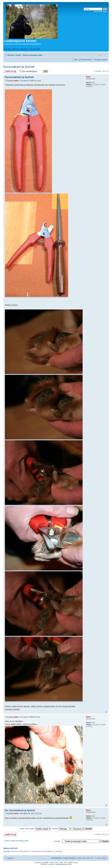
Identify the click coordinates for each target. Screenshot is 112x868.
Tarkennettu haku (100, 11)
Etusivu (11, 55)
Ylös (106, 712)
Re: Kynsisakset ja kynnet (20, 810)
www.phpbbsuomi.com (63, 864)
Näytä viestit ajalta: (35, 829)
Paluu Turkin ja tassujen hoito (17, 841)
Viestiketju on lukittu (10, 71)
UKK (76, 60)
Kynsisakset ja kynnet (19, 67)
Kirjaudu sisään (101, 60)
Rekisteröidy (86, 60)
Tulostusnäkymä (100, 54)
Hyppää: (57, 841)
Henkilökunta (56, 858)
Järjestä (62, 829)
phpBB (46, 863)
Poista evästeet (69, 858)
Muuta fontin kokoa (105, 54)
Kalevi (16, 81)
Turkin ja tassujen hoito (32, 55)
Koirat (18, 55)
